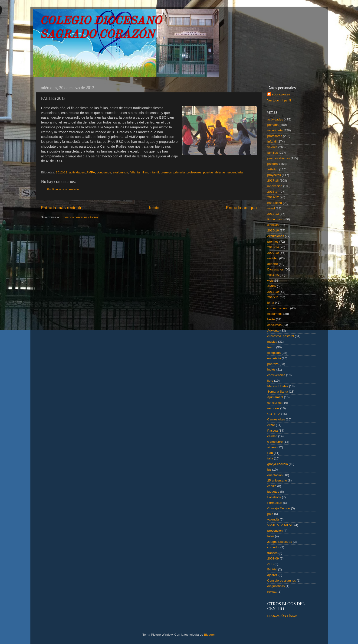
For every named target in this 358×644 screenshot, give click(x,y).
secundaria (235, 172)
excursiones (276, 236)
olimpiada (274, 353)
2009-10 (273, 253)
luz (269, 470)
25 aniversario (277, 480)
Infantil (154, 172)
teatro (271, 347)
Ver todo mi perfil (279, 100)
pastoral (273, 164)
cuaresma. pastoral (281, 336)
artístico (273, 169)
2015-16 (273, 230)
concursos (104, 172)
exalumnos (120, 172)
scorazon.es (281, 94)
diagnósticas (276, 586)
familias (143, 172)
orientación (275, 475)
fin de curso (276, 219)
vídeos (272, 447)
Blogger (209, 635)
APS (271, 564)
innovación (275, 186)
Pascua (273, 431)
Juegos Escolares (280, 542)
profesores (194, 172)
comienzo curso (278, 308)
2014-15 (273, 275)
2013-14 (273, 247)
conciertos (275, 403)
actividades (77, 172)
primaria (179, 172)
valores (273, 147)
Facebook (274, 497)
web (270, 281)
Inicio (154, 208)
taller (271, 536)
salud (271, 208)
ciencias (273, 225)
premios (166, 172)
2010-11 (273, 297)
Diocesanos (276, 269)
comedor (274, 547)
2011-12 (273, 197)
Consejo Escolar (279, 508)
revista (272, 592)
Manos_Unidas (278, 386)
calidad (272, 436)
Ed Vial (272, 569)
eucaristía (274, 358)
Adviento (274, 330)
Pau (270, 453)
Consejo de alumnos (282, 581)
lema (271, 303)
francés (273, 553)
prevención (275, 531)
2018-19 (273, 292)
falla (133, 172)
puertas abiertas (214, 172)
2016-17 (273, 192)
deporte (273, 264)
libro (270, 381)
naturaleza (275, 203)
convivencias (276, 375)
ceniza (272, 486)
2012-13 (62, 172)
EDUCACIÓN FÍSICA (282, 616)
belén (271, 319)
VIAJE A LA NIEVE (281, 525)
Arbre (271, 425)
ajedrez (273, 575)
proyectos (274, 175)
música (272, 342)
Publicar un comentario (63, 189)
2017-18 (273, 181)
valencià (273, 519)
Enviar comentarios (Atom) (79, 217)
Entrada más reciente (62, 208)
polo (270, 514)
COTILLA (274, 414)
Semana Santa (278, 392)
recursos (273, 408)
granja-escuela (278, 464)
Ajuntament (275, 397)
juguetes (273, 492)
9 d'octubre (275, 442)
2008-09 (273, 558)
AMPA (91, 172)
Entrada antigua (241, 208)
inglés (271, 369)
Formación (275, 503)
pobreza (273, 364)
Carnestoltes (276, 419)
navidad (273, 258)
